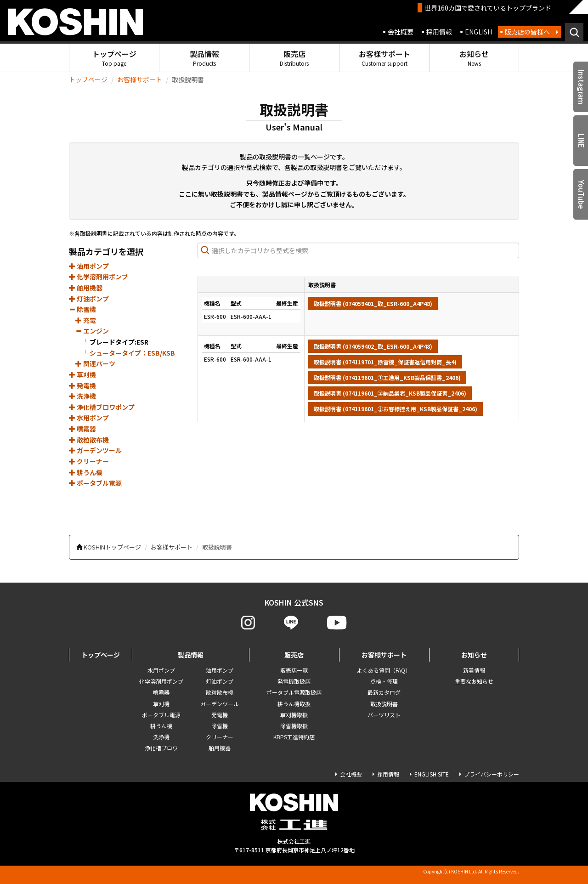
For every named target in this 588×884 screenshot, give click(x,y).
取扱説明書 (384, 704)
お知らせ (474, 58)
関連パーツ (95, 363)
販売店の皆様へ (527, 32)
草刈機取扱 (294, 715)
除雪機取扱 (294, 726)
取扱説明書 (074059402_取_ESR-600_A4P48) (373, 346)
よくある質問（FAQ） (384, 670)
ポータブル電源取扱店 (294, 692)
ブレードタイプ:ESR (119, 342)
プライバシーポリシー (492, 774)
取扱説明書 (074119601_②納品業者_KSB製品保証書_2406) (390, 393)
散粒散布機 (89, 440)
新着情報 (474, 670)
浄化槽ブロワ (161, 748)
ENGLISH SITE (432, 774)
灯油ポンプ (89, 299)
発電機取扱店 (294, 681)
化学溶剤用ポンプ (99, 277)
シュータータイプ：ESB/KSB (132, 353)
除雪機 (82, 309)
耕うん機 (86, 472)
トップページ (114, 58)
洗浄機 (82, 396)
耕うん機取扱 (294, 704)
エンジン (92, 331)
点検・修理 (384, 681)
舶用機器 (86, 288)
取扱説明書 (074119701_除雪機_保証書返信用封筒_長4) (385, 362)
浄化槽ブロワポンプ (102, 407)
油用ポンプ (89, 266)
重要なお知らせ (474, 681)
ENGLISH (478, 32)
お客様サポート (384, 58)
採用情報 (439, 32)
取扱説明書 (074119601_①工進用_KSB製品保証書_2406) (387, 377)
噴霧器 (82, 429)
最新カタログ (384, 692)
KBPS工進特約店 (294, 737)
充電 (86, 320)
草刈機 (82, 374)
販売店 (294, 58)
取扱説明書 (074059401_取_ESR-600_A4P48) (373, 303)
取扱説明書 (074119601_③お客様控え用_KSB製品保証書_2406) (396, 409)
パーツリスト (384, 715)
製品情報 (204, 58)
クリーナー (89, 461)
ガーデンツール (95, 450)
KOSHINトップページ (112, 547)
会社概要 (401, 32)
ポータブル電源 (95, 483)
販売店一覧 (294, 670)
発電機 (82, 385)
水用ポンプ (89, 418)
